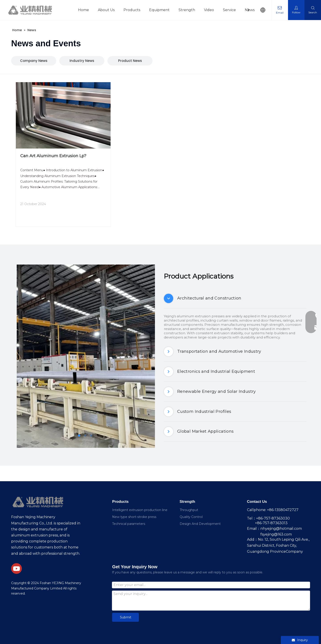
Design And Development (200, 524)
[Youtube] (16, 569)
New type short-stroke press (134, 517)
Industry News (82, 61)
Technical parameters (129, 524)
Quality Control (191, 517)
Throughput (189, 510)
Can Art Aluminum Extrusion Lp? (53, 156)
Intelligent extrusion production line (140, 510)
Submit (126, 617)
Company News (34, 61)
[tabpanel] (86, 356)
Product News (130, 61)
